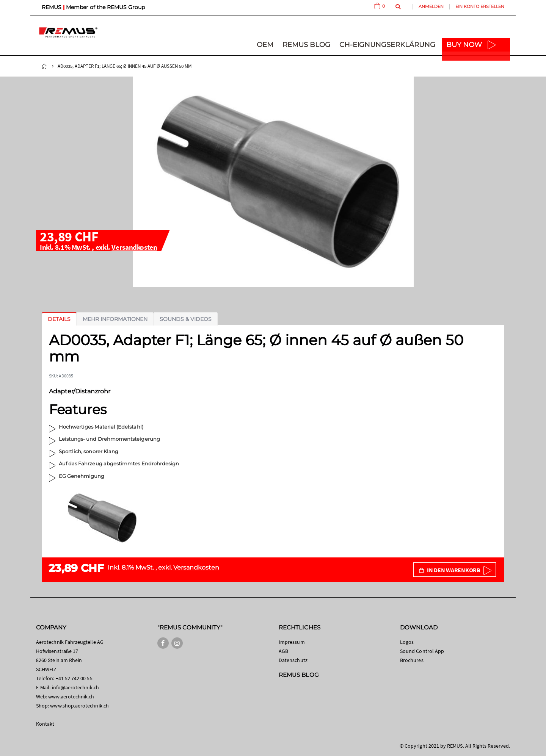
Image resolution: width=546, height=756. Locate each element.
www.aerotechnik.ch (71, 697)
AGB (283, 651)
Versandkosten (134, 247)
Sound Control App (422, 651)
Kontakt (45, 724)
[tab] (59, 319)
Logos (407, 642)
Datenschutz (293, 660)
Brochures (412, 660)
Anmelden (431, 6)
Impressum (292, 642)
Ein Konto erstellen (480, 6)
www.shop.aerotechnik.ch (79, 706)
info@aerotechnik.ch (75, 687)
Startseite (44, 66)
